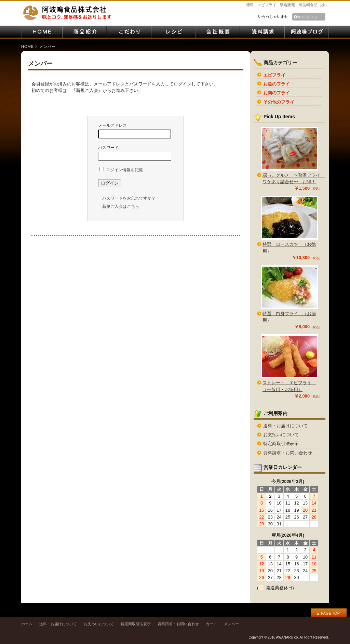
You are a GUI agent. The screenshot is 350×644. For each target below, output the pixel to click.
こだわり (129, 32)
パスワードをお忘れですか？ (129, 198)
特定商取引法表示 (281, 444)
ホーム (27, 624)
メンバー (231, 624)
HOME (42, 32)
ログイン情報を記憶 (121, 170)
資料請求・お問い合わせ (262, 32)
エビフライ (274, 75)
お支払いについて (281, 435)
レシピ (173, 32)
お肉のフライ (277, 93)
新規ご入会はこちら (121, 206)
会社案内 (218, 32)
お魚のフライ (277, 84)
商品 (84, 32)
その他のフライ (279, 102)
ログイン (310, 17)
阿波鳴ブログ (307, 32)
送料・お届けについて (285, 426)
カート (211, 624)
